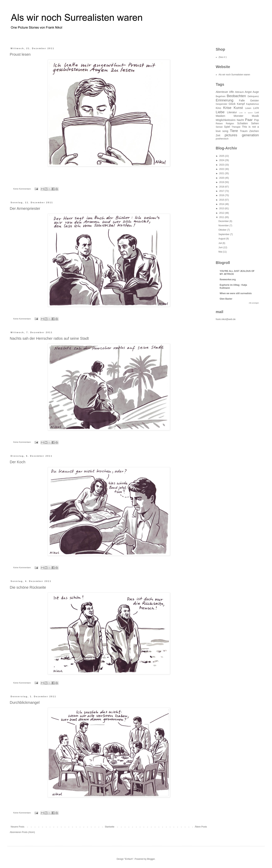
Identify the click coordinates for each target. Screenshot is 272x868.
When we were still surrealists (236, 293)
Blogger (151, 859)
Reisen (219, 124)
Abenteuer (222, 92)
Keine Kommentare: (23, 189)
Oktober (223, 230)
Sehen (255, 123)
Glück (232, 104)
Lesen (248, 108)
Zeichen (254, 131)
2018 (222, 187)
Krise (227, 108)
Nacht (240, 120)
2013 (222, 208)
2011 (222, 217)
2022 (222, 169)
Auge (256, 92)
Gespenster (222, 104)
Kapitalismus (252, 104)
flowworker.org (228, 280)
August (222, 239)
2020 (222, 178)
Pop (256, 120)
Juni (221, 247)
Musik (255, 116)
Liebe (220, 112)
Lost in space (246, 113)
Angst (248, 92)
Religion (230, 124)
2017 (222, 191)
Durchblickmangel (25, 702)
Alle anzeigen (254, 303)
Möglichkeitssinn (226, 120)
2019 (222, 182)
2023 (222, 165)
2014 (222, 204)
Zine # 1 (223, 57)
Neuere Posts (18, 827)
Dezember (224, 221)
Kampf (241, 104)
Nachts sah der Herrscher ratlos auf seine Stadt (49, 338)
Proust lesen (20, 54)
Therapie (236, 127)
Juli (220, 243)
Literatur (232, 112)
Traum (244, 131)
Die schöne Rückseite (28, 587)
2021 (222, 173)
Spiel (227, 127)
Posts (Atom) (28, 832)
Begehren (221, 96)
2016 (222, 195)
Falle (242, 100)
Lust (257, 112)
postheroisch (222, 139)
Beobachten (236, 96)
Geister (255, 100)
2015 (222, 200)
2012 (222, 213)
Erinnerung (225, 100)
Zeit (218, 135)
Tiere (234, 131)
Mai (221, 252)
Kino (218, 108)
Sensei (219, 127)
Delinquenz (253, 96)
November (224, 226)
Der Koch (18, 462)
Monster (238, 116)
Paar (249, 120)
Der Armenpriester (25, 208)
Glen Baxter (226, 299)
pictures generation (242, 135)
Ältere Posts (201, 827)
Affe (232, 92)
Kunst (238, 108)
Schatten (242, 123)
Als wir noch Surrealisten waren (234, 75)
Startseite (110, 827)
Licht (256, 108)
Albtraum (239, 92)
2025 (222, 156)
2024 (222, 160)
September (224, 234)
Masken (220, 116)
